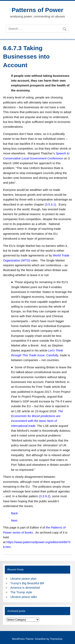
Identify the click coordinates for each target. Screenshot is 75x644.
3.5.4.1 (50, 204)
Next (14, 520)
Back (14, 513)
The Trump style (21, 592)
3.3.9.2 (45, 496)
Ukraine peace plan (23, 579)
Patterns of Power (37, 10)
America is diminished (25, 588)
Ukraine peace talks (24, 597)
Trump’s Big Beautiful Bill (27, 583)
